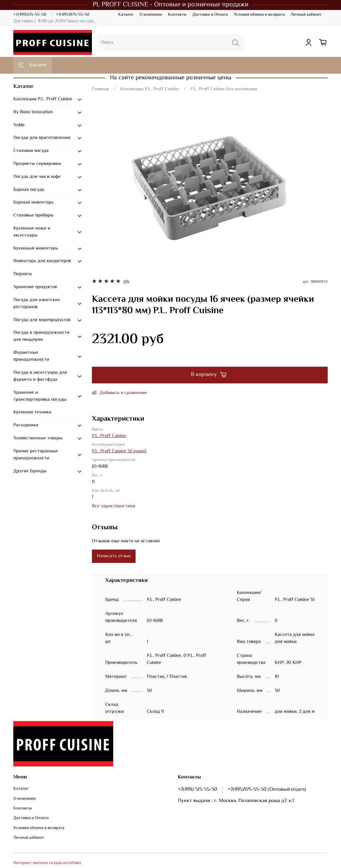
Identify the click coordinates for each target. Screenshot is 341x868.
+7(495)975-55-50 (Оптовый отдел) (267, 789)
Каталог (126, 15)
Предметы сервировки (37, 164)
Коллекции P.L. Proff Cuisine (150, 89)
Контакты (177, 15)
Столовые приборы (33, 216)
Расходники (26, 425)
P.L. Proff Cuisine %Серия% (119, 451)
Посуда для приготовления (42, 138)
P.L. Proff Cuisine (109, 436)
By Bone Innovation (33, 112)
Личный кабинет (306, 15)
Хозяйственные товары (38, 438)
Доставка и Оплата (210, 15)
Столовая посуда (31, 151)
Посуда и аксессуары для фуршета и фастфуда (40, 376)
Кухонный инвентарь (36, 248)
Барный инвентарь (33, 203)
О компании (151, 15)
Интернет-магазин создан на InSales (47, 863)
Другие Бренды (30, 471)
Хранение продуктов (35, 287)
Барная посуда (29, 190)
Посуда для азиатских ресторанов (37, 304)
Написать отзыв (114, 556)
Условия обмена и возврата (259, 15)
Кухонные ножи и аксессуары (32, 232)
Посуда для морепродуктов (42, 320)
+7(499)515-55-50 (30, 15)
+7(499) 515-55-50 (197, 789)
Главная (100, 89)
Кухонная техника (32, 412)
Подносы (23, 274)
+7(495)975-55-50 (73, 15)
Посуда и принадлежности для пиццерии (41, 336)
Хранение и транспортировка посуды (40, 396)
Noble (19, 125)
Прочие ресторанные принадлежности (36, 455)
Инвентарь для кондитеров (42, 261)
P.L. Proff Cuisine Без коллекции (224, 89)
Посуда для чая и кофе (37, 177)
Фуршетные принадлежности (31, 356)
